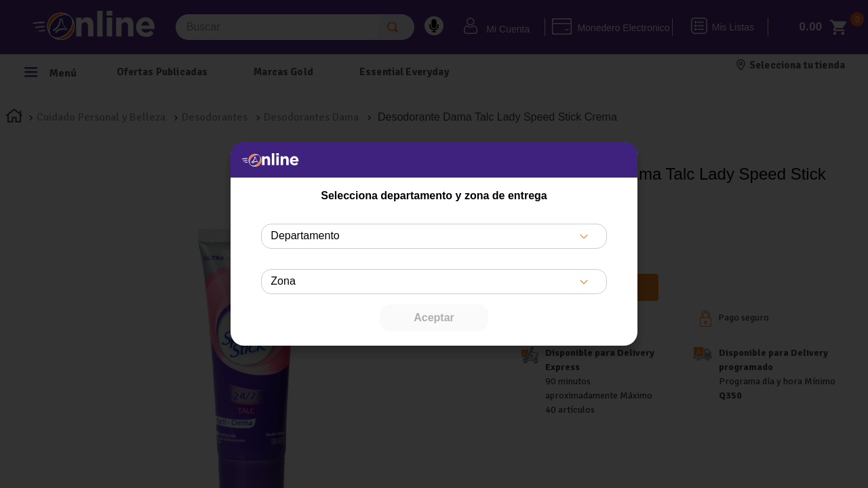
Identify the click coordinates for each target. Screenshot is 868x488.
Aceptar (434, 318)
